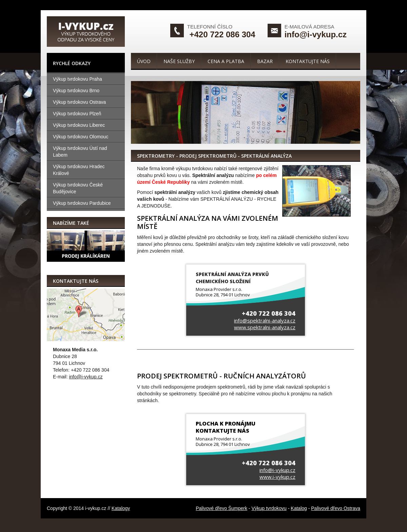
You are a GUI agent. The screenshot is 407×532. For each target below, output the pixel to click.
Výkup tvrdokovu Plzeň (77, 114)
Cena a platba (226, 61)
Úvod (144, 61)
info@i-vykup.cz (316, 34)
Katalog (299, 508)
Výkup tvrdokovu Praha (77, 79)
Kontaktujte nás (308, 61)
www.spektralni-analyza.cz (265, 327)
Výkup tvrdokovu (269, 508)
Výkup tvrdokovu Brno (76, 91)
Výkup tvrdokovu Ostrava (79, 102)
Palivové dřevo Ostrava (336, 508)
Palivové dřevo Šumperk (221, 508)
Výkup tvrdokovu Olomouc (81, 137)
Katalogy (121, 508)
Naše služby (179, 61)
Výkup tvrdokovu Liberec (79, 125)
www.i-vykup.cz (277, 477)
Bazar (265, 61)
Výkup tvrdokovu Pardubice (82, 203)
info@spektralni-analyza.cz (265, 320)
